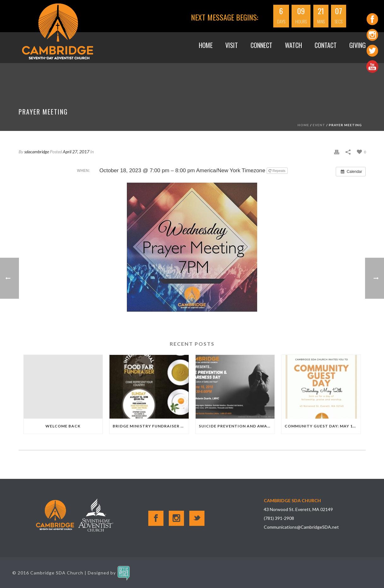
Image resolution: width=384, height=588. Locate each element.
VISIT (232, 45)
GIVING (357, 45)
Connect (261, 45)
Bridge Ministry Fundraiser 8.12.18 (151, 426)
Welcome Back (63, 426)
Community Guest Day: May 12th (323, 426)
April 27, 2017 (76, 152)
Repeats (277, 171)
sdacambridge (37, 152)
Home (206, 45)
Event (319, 125)
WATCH (293, 45)
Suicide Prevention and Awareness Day (237, 426)
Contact (326, 45)
